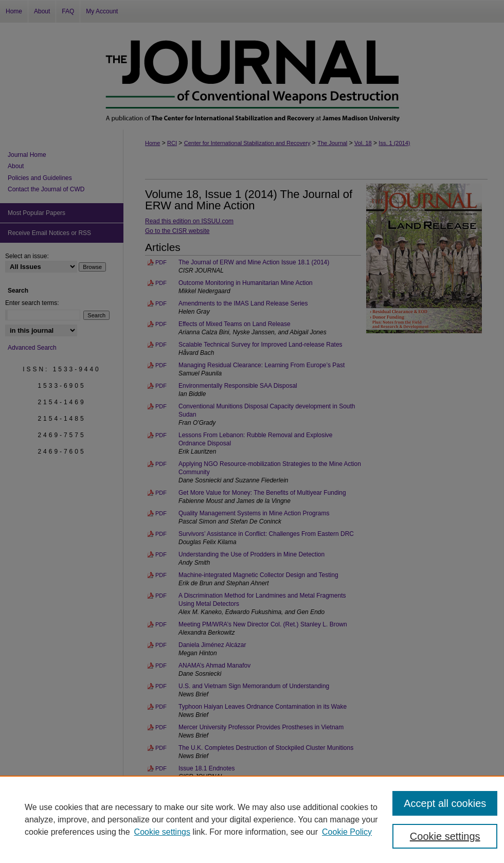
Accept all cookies (445, 803)
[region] (252, 819)
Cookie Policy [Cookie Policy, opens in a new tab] (347, 832)
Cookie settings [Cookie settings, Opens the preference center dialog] (445, 836)
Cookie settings (162, 832)
